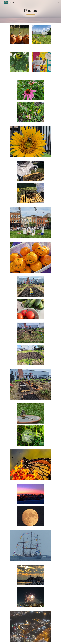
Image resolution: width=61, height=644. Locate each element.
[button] (2, 2)
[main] (30, 11)
